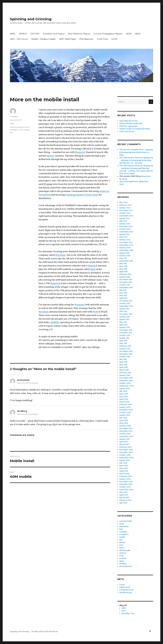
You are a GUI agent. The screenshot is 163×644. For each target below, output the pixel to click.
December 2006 (126, 450)
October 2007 (125, 434)
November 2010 (126, 354)
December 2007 (126, 428)
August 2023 (125, 218)
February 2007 (125, 447)
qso (11, 132)
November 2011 (126, 333)
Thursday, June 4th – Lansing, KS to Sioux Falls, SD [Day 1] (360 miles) (136, 171)
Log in (122, 585)
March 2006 (124, 474)
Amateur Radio (126, 521)
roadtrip (123, 558)
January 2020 (125, 248)
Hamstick (80, 152)
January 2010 (125, 375)
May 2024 (124, 202)
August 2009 (125, 389)
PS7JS (95, 312)
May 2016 (123, 269)
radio (12, 124)
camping (123, 532)
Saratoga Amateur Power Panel (83, 195)
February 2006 (126, 476)
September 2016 (126, 261)
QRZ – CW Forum (19, 39)
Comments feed (126, 590)
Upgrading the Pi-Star (129, 121)
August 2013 (124, 309)
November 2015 (126, 282)
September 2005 (126, 490)
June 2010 (123, 362)
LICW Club (102, 39)
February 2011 (125, 346)
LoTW (114, 39)
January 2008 (125, 426)
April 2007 (124, 442)
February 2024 (126, 205)
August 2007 (125, 439)
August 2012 (124, 319)
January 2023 (125, 224)
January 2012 (125, 327)
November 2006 (126, 452)
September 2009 (126, 386)
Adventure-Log (128, 613)
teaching (123, 564)
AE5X (138, 34)
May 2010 (123, 365)
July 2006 (123, 463)
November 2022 (126, 226)
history (122, 542)
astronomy (124, 526)
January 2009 (125, 407)
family (122, 537)
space (122, 561)
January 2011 (125, 349)
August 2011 (124, 338)
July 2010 (123, 359)
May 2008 (124, 423)
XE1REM (55, 322)
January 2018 (125, 256)
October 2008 (125, 413)
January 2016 (125, 277)
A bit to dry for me (127, 131)
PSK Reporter (86, 39)
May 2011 (123, 343)
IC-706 (20, 130)
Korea (122, 548)
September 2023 (126, 216)
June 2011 (123, 341)
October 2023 (125, 213)
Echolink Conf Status (54, 34)
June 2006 (124, 466)
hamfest (13, 130)
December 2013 (126, 301)
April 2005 (124, 495)
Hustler (51, 156)
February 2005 (125, 500)
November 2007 (126, 431)
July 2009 (123, 391)
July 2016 (123, 264)
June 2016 (123, 266)
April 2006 (124, 471)
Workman (60, 255)
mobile (26, 130)
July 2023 (123, 221)
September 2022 (126, 232)
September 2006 (126, 458)
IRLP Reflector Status (79, 34)
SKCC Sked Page (67, 39)
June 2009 (124, 394)
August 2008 (125, 415)
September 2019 (126, 250)
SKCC (124, 611)
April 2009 (124, 399)
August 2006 (125, 460)
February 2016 (125, 274)
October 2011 (125, 335)
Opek (93, 269)
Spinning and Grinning (31, 19)
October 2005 (125, 487)
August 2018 (124, 253)
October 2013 (125, 304)
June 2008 (124, 420)
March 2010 (124, 370)
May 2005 (124, 492)
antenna (13, 127)
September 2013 (126, 306)
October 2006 (125, 455)
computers (124, 534)
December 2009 (126, 378)
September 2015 (126, 288)
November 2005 (126, 484)
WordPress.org (126, 593)
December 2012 (126, 314)
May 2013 (123, 311)
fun (121, 540)
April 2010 (124, 367)
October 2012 (125, 317)
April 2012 (124, 325)
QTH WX (35, 34)
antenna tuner (23, 127)
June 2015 (123, 293)
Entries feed (125, 587)
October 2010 (125, 357)
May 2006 (124, 468)
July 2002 (123, 503)
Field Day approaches (129, 126)
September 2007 (126, 436)
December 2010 (126, 351)
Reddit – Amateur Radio (43, 39)
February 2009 (126, 405)
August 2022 (125, 234)
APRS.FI (23, 34)
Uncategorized (126, 566)
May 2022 (124, 237)
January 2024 (125, 208)
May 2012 (123, 322)
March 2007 (124, 444)
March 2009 (124, 402)
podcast (123, 553)
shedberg (14, 116)
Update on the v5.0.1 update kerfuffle (135, 129)
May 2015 (123, 296)
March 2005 (124, 498)
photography (125, 550)
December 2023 (126, 210)
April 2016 (123, 272)
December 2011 (126, 330)
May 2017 (123, 258)
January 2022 (125, 240)
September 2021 (126, 245)
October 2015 (125, 285)
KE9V (129, 34)
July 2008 (123, 418)
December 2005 (126, 482)
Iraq (121, 545)
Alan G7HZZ (124, 182)
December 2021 (126, 242)
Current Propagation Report (108, 34)
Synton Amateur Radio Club (131, 123)
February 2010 (125, 373)
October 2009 (125, 383)
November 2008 (126, 410)
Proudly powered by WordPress (45, 632)
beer (121, 529)
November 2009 (126, 381)
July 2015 (123, 290)
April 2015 (123, 298)
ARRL (13, 34)
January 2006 (125, 479)
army (122, 524)
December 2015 (126, 280)
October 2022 (125, 229)
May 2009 (124, 397)
